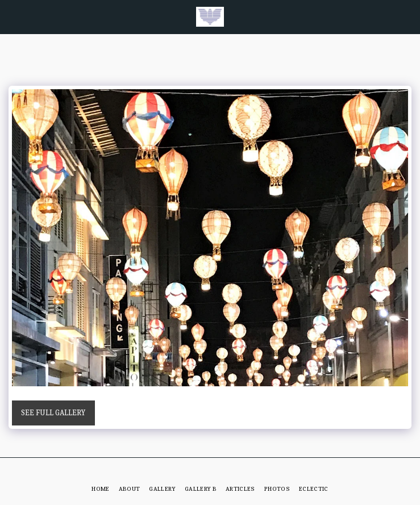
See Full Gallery (53, 413)
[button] (13, 16)
